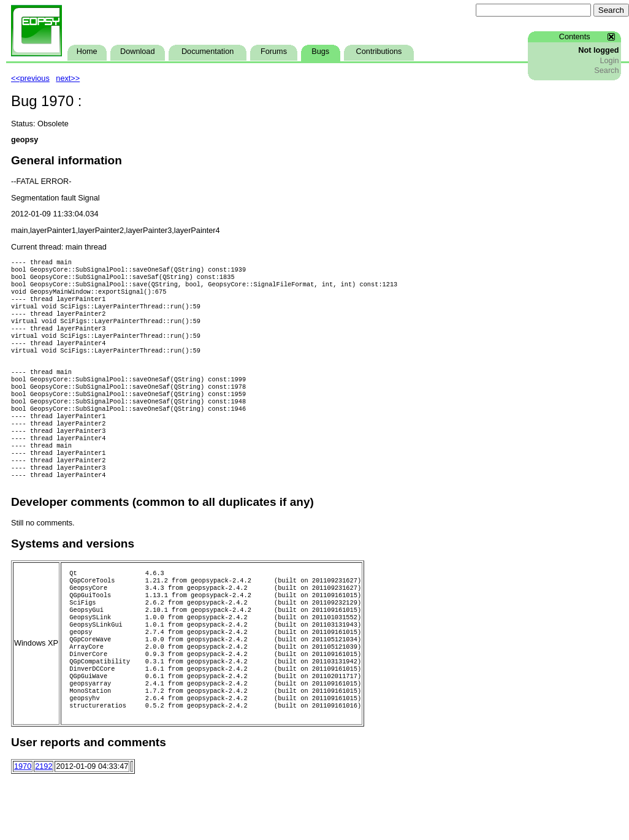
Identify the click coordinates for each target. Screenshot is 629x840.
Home (87, 52)
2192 (44, 828)
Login (609, 61)
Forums (274, 52)
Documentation (208, 52)
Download (137, 52)
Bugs (320, 52)
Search (606, 71)
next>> (68, 78)
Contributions (379, 52)
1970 (23, 828)
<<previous (30, 78)
